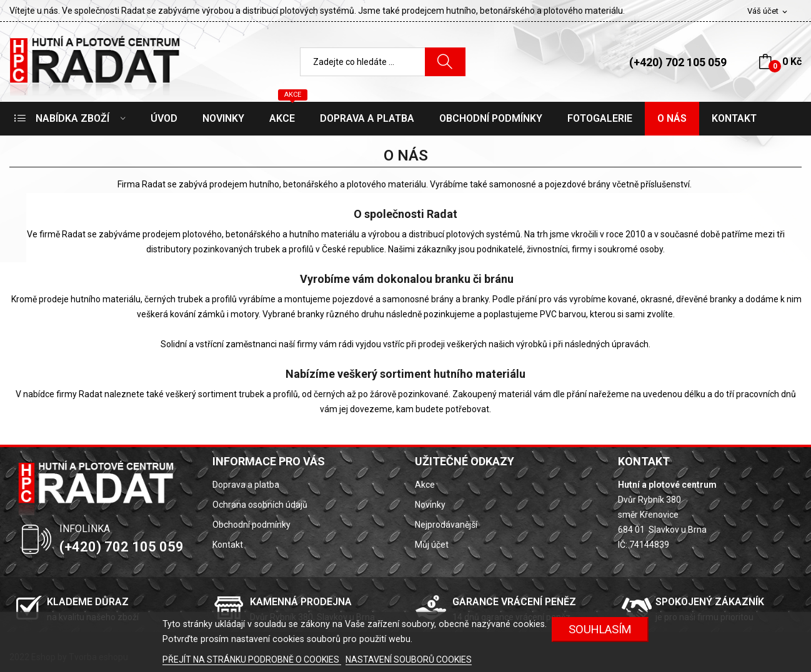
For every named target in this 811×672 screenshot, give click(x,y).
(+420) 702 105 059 (678, 62)
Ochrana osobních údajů (260, 505)
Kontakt (228, 545)
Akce (425, 485)
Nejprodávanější (446, 525)
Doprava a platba (246, 485)
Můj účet (432, 545)
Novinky (430, 505)
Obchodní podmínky (251, 525)
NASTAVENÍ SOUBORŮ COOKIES (409, 660)
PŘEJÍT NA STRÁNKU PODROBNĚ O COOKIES (252, 660)
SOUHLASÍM (600, 629)
